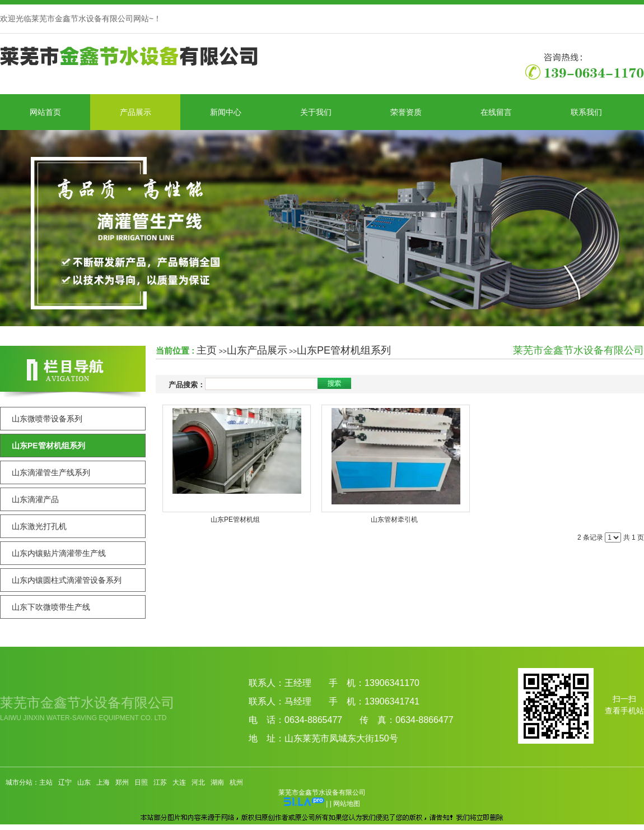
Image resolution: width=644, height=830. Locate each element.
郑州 (122, 782)
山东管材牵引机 (394, 520)
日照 (141, 782)
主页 (207, 350)
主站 (46, 782)
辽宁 (65, 782)
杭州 (236, 782)
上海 (103, 782)
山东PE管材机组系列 (344, 350)
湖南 (217, 782)
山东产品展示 (257, 350)
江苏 (160, 782)
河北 (198, 782)
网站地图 (347, 804)
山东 (84, 782)
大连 (179, 782)
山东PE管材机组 (235, 520)
